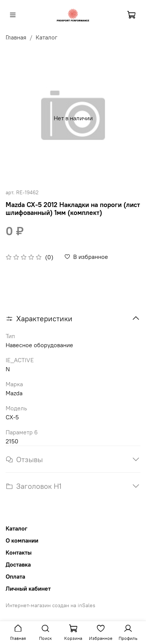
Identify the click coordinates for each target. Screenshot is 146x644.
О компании (22, 540)
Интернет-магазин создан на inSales (50, 605)
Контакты (19, 552)
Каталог (47, 37)
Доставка (18, 564)
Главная (16, 37)
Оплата (15, 576)
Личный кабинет (28, 588)
